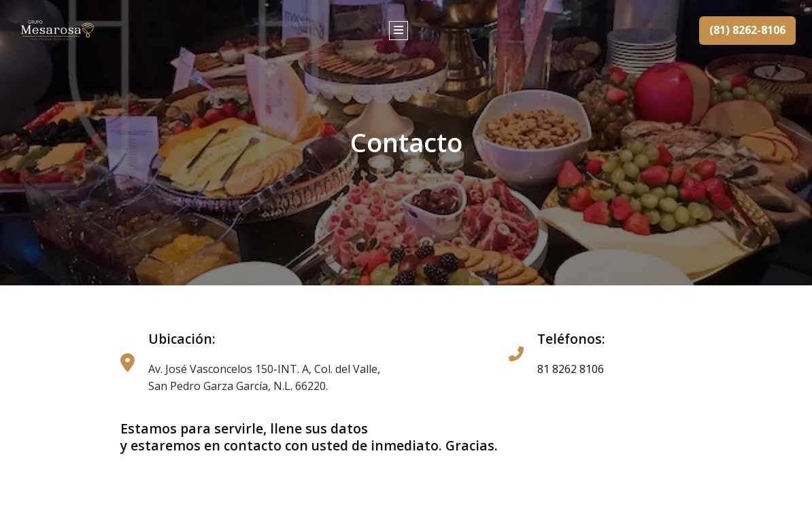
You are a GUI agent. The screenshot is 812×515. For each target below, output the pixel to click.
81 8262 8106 (571, 369)
